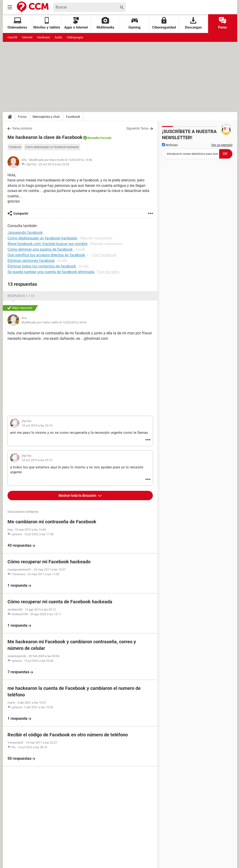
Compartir (21, 213)
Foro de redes (108, 272)
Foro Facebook (104, 255)
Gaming (135, 23)
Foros (223, 23)
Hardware (43, 37)
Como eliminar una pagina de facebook (40, 249)
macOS (12, 37)
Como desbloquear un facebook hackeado (52, 147)
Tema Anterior (22, 128)
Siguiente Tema (137, 128)
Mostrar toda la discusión (78, 495)
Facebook (73, 117)
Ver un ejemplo (222, 145)
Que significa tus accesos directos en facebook (46, 255)
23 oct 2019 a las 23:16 (37, 460)
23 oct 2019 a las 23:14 (37, 425)
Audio (58, 37)
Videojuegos (75, 37)
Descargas (193, 23)
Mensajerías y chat (46, 117)
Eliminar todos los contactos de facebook (42, 266)
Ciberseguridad (164, 23)
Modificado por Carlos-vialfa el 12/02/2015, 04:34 (54, 322)
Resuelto (93, 138)
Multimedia (105, 23)
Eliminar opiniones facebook (31, 261)
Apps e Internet (76, 23)
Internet (27, 37)
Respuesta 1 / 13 (21, 296)
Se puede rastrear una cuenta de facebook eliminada (51, 272)
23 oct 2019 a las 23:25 (54, 164)
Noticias (170, 145)
